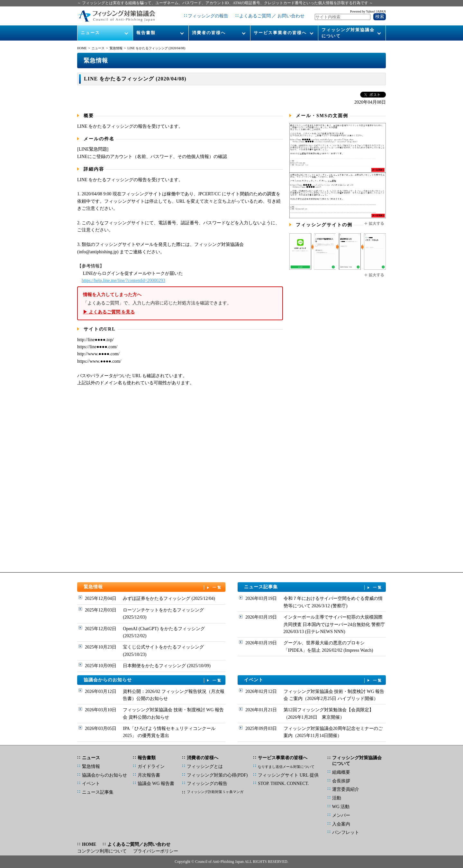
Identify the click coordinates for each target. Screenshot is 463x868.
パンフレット (346, 832)
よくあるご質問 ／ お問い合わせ (272, 16)
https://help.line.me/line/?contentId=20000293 (123, 280)
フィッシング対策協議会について (348, 33)
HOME (82, 48)
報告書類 (146, 33)
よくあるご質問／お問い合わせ (139, 844)
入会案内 (341, 824)
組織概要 (341, 772)
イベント (313, 680)
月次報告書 (149, 775)
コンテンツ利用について (102, 851)
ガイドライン (151, 766)
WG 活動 (341, 807)
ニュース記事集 (313, 587)
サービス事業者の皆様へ (280, 33)
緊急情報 (116, 48)
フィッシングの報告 (208, 16)
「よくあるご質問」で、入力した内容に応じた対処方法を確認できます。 (180, 303)
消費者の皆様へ (209, 33)
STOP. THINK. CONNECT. (283, 784)
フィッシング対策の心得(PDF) (217, 775)
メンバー (341, 815)
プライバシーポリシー (156, 851)
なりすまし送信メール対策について (286, 767)
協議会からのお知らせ (153, 680)
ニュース (90, 33)
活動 (337, 798)
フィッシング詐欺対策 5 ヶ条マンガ (215, 792)
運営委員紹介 (346, 789)
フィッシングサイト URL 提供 (288, 775)
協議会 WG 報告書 (156, 784)
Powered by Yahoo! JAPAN (368, 11)
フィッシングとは (205, 766)
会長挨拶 (341, 781)
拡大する (375, 224)
